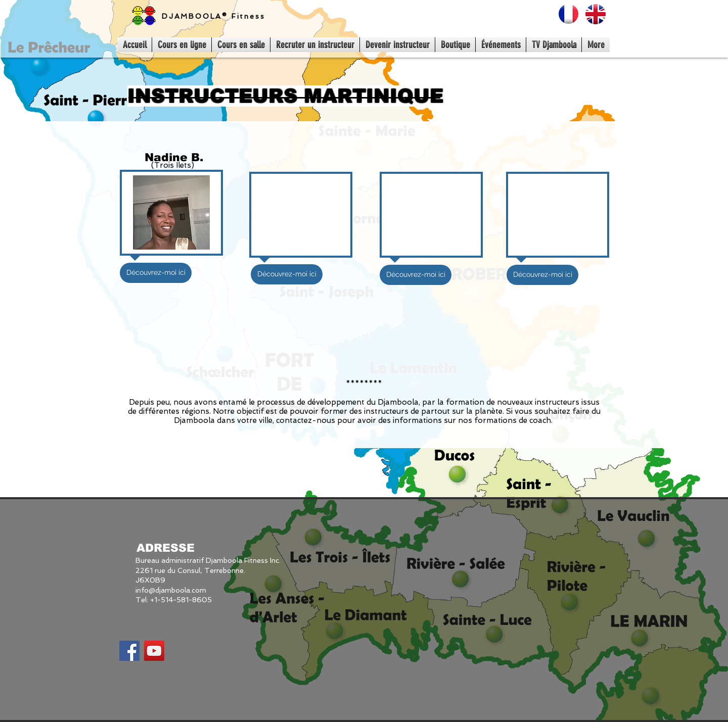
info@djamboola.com (171, 590)
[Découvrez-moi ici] (156, 273)
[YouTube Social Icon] (154, 651)
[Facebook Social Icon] (129, 651)
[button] (287, 274)
